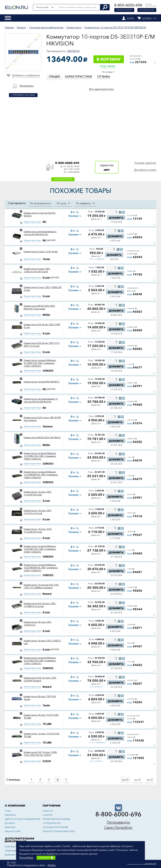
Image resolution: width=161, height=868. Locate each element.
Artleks (52, 865)
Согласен (46, 858)
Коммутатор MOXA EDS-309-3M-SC (42, 437)
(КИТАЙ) (49, 240)
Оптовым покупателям (55, 827)
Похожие (74, 216)
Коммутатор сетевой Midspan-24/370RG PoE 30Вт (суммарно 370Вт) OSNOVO (40, 661)
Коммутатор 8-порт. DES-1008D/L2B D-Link (43, 289)
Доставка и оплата (145, 170)
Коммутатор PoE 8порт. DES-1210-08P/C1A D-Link (42, 344)
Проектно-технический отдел (59, 831)
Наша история (13, 831)
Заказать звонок (124, 10)
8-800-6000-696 (128, 5)
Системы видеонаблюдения (46, 27)
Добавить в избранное (26, 75)
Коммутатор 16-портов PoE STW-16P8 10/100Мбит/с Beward (41, 586)
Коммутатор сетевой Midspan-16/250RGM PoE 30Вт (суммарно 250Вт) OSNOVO (41, 568)
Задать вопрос (63, 179)
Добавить (116, 218)
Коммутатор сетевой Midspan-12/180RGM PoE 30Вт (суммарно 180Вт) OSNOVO (41, 475)
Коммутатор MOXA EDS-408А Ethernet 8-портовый (39, 307)
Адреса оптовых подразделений (22, 819)
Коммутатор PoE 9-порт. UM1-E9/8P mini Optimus (42, 419)
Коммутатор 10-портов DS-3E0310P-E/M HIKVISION (115, 27)
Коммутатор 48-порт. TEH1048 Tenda (40, 698)
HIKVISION (73, 51)
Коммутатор (74, 27)
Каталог (21, 27)
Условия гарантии (145, 163)
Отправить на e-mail (23, 95)
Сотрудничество (52, 823)
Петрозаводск (118, 822)
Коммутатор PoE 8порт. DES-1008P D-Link (42, 326)
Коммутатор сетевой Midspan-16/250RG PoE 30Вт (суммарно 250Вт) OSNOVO (40, 549)
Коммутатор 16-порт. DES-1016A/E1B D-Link (38, 493)
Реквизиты (10, 815)
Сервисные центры (14, 851)
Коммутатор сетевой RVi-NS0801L (42, 382)
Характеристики (32, 222)
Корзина (147, 18)
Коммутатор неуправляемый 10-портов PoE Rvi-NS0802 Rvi (41, 400)
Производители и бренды (56, 819)
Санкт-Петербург (118, 827)
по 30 (125, 780)
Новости (48, 811)
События (47, 815)
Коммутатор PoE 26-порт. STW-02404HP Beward (40, 679)
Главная (9, 27)
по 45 (137, 780)
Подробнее (26, 857)
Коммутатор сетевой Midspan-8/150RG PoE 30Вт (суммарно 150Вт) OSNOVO (40, 363)
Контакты (10, 823)
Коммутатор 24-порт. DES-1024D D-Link (42, 642)
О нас (8, 811)
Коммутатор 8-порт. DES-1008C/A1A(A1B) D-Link (37, 270)
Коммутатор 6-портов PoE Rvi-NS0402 (40, 214)
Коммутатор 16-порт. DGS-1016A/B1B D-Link (38, 530)
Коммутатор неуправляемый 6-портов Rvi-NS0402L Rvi (40, 233)
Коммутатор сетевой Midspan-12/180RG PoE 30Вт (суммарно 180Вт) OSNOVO (40, 456)
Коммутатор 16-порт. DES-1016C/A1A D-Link (38, 512)
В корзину (109, 59)
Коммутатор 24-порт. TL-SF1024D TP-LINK (41, 716)
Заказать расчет (147, 10)
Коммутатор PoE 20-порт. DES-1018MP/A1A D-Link (40, 605)
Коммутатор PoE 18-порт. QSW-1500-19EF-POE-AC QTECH (40, 754)
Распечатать (27, 86)
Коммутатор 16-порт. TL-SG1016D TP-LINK (42, 735)
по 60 (150, 780)
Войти (131, 18)
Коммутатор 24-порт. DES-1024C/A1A (38, 623)
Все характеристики (101, 89)
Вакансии (10, 827)
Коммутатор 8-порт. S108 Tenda (41, 252)
